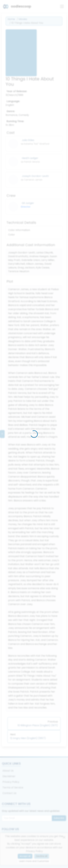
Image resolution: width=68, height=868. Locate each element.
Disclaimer (9, 776)
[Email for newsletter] (27, 818)
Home (11, 19)
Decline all (42, 856)
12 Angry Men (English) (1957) (28, 738)
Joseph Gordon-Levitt (35, 176)
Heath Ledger (30, 158)
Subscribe (59, 818)
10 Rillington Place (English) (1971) (38, 725)
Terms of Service (13, 788)
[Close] (64, 837)
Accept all (25, 856)
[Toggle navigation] (62, 6)
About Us (8, 771)
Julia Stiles (28, 140)
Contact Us (9, 793)
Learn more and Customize (34, 861)
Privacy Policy (11, 782)
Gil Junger (28, 203)
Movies (23, 19)
